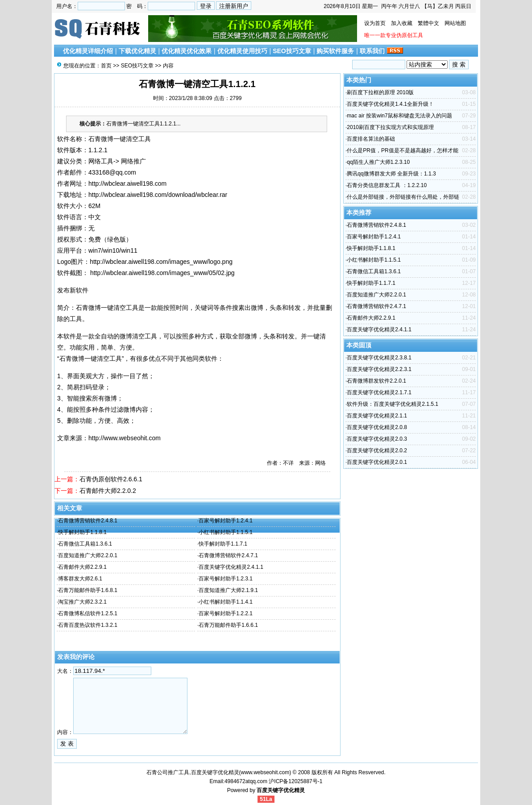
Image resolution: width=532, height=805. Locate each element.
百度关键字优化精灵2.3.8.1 (379, 358)
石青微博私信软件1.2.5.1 (88, 613)
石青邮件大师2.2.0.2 (108, 491)
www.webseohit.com (265, 772)
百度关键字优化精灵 (281, 790)
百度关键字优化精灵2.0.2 (377, 450)
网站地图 (455, 23)
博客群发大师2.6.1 (80, 579)
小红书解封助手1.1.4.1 (226, 602)
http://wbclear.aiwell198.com (127, 184)
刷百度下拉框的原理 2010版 (380, 92)
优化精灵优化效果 (187, 51)
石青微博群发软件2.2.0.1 (376, 381)
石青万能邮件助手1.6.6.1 (228, 625)
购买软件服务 (335, 51)
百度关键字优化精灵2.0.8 (377, 427)
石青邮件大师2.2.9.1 (82, 567)
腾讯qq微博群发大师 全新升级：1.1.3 (391, 174)
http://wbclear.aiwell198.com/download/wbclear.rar (158, 195)
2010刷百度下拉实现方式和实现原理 (390, 127)
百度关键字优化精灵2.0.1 (377, 462)
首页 (106, 66)
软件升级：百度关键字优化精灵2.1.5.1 (393, 404)
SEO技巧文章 (292, 51)
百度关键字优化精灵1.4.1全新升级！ (390, 104)
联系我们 (372, 51)
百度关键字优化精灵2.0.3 (377, 439)
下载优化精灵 (137, 51)
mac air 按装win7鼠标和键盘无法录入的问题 (399, 116)
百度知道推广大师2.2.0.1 (88, 555)
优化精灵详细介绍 (88, 51)
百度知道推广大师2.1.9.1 (228, 590)
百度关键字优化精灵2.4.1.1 (231, 567)
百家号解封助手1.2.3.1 (226, 579)
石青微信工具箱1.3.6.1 (85, 544)
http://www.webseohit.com (125, 438)
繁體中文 (428, 23)
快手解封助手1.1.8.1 (82, 532)
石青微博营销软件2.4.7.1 (228, 555)
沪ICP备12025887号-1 (295, 781)
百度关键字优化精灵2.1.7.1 (379, 392)
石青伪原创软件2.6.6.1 (111, 479)
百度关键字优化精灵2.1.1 (377, 416)
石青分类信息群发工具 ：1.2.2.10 (387, 185)
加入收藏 (402, 23)
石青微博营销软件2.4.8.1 (88, 521)
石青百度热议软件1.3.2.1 (88, 625)
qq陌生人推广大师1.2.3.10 (378, 162)
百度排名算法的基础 (371, 139)
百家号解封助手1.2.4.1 (226, 521)
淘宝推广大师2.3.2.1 (82, 602)
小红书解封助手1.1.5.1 (226, 532)
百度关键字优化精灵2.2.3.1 (379, 369)
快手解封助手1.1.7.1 (223, 544)
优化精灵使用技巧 (242, 51)
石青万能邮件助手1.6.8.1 (88, 590)
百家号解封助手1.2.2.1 (226, 613)
